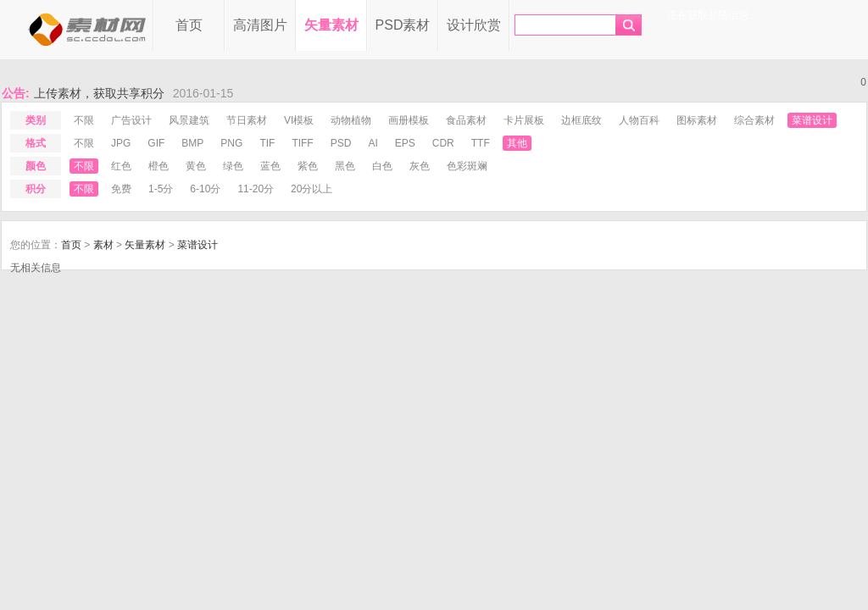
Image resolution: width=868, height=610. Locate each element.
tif (267, 143)
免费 (121, 189)
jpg (121, 143)
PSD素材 (403, 25)
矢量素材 (331, 25)
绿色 (233, 166)
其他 (517, 143)
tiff (302, 143)
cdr (443, 143)
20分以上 (312, 189)
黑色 (345, 166)
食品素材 (466, 120)
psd (341, 143)
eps (405, 143)
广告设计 (131, 120)
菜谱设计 (812, 120)
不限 (84, 120)
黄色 (196, 166)
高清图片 (260, 25)
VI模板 (299, 120)
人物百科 (639, 120)
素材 (103, 245)
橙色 (159, 166)
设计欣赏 (474, 25)
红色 (121, 166)
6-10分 (205, 189)
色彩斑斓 (467, 166)
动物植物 (351, 120)
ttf (481, 143)
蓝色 (270, 166)
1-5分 (161, 189)
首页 (189, 25)
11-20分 (256, 189)
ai (373, 143)
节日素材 (247, 120)
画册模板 (409, 120)
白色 (382, 166)
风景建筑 (189, 120)
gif (156, 143)
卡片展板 (524, 120)
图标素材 (697, 120)
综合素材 (754, 120)
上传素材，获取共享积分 (99, 93)
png (231, 143)
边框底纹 (581, 120)
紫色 (308, 166)
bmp (192, 143)
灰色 (420, 166)
